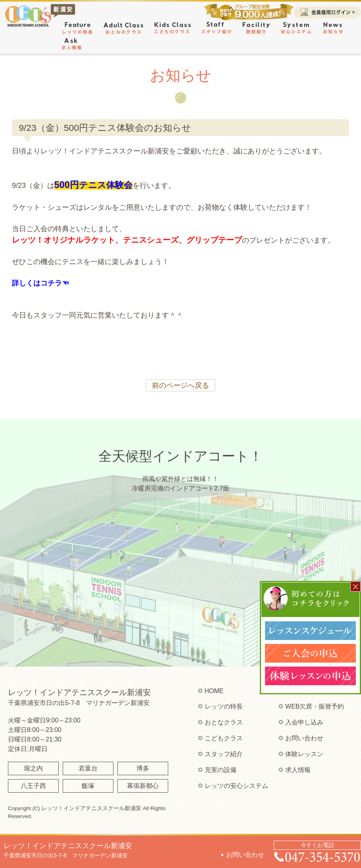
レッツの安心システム (236, 786)
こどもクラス (224, 738)
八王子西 (33, 786)
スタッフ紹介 (224, 754)
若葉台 (88, 768)
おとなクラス (224, 722)
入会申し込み (304, 722)
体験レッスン (304, 754)
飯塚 (88, 786)
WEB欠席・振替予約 (315, 706)
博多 (143, 768)
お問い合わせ (245, 855)
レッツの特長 (224, 706)
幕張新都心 (143, 786)
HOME (214, 691)
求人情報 (298, 770)
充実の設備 (221, 770)
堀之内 (33, 768)
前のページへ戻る (180, 385)
